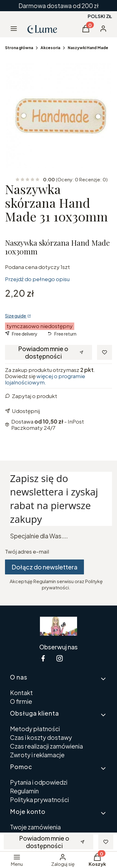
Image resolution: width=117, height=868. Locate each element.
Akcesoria (50, 48)
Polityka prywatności (39, 800)
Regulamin (24, 791)
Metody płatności (35, 729)
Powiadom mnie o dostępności (51, 352)
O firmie (21, 701)
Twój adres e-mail (27, 551)
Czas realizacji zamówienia (46, 746)
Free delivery (25, 334)
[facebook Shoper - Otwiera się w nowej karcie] (43, 658)
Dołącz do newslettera (44, 567)
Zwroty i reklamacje (37, 755)
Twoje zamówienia (35, 827)
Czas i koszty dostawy (41, 737)
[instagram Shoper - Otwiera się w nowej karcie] (60, 658)
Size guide (16, 316)
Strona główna (19, 48)
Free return (65, 334)
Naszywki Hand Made (88, 48)
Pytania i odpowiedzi (39, 782)
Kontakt (21, 693)
